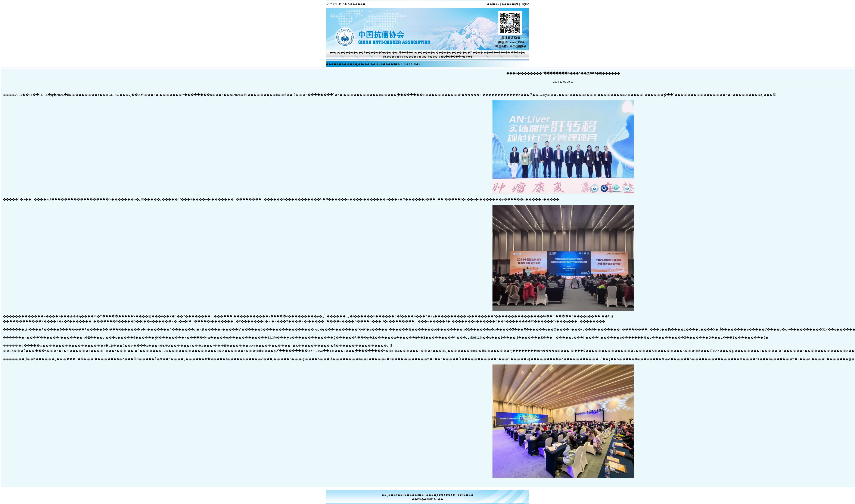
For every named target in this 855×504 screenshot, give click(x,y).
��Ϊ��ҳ (493, 4)
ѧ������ (422, 53)
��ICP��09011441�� (427, 499)
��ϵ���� (465, 495)
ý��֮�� (467, 57)
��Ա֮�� (398, 53)
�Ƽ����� (408, 57)
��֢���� (491, 53)
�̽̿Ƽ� (386, 57)
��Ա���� (447, 57)
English (525, 4)
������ (448, 495)
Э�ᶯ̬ (384, 53)
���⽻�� (470, 53)
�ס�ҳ (334, 53)
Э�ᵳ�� (427, 57)
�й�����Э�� (388, 64)
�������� (446, 53)
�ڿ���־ (514, 53)
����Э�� (362, 53)
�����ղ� (510, 4)
